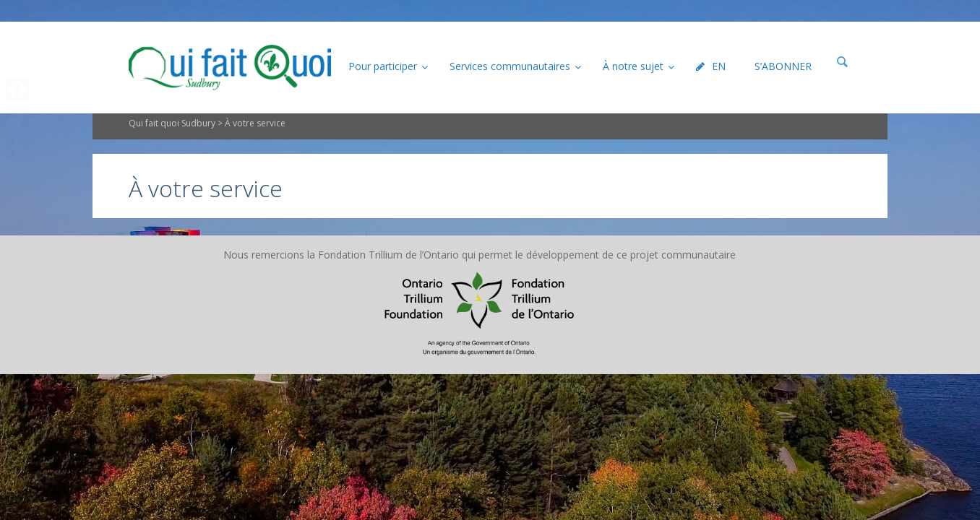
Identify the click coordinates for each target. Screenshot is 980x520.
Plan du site (400, 278)
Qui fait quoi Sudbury (172, 148)
